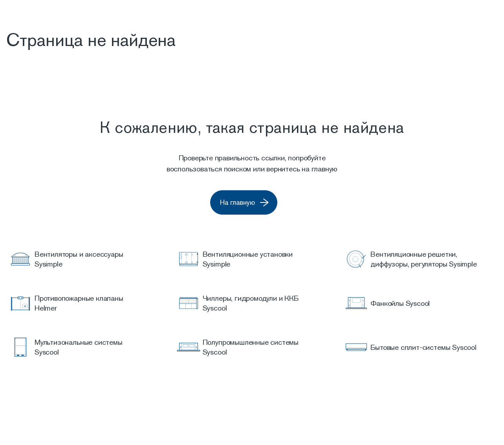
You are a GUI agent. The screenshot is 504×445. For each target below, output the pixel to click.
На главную (256, 203)
